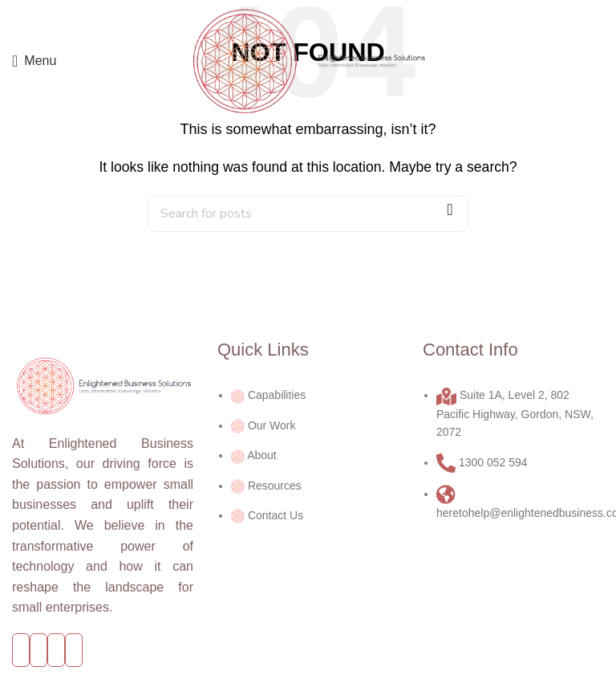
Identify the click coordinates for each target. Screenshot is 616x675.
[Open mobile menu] (34, 61)
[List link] (308, 443)
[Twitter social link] (38, 651)
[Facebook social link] (21, 651)
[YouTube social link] (56, 651)
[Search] (308, 213)
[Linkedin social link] (74, 651)
